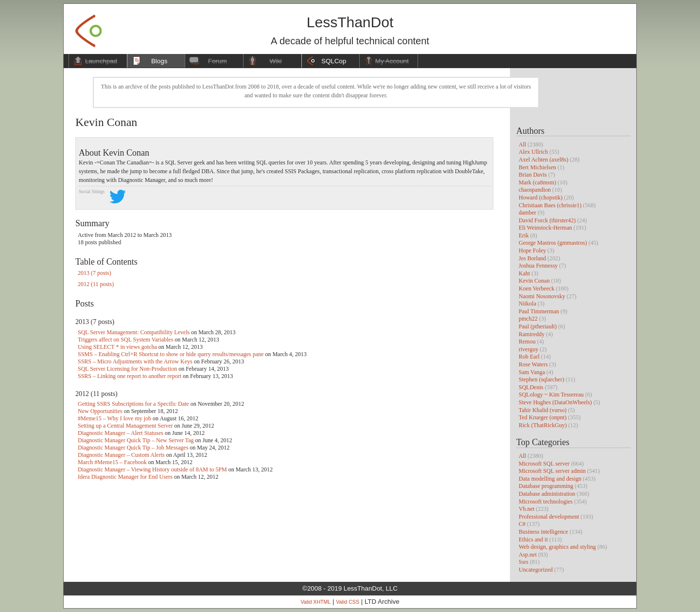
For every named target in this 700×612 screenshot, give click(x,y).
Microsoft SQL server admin (552, 471)
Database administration (547, 494)
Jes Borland (532, 258)
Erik (524, 235)
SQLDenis (531, 387)
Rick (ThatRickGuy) (543, 425)
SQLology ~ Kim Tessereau (551, 395)
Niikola (527, 304)
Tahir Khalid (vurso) (542, 410)
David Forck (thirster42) (547, 220)
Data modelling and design (550, 479)
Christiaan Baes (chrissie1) (550, 205)
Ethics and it (533, 540)
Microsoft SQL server (544, 464)
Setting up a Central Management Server (125, 426)
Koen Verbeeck (536, 288)
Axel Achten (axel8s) (543, 160)
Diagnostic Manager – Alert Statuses (121, 433)
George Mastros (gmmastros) (553, 243)
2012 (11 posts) (96, 284)
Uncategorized (536, 570)
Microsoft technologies (546, 502)
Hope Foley (532, 251)
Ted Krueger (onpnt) (542, 417)
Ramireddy (532, 334)
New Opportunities (100, 411)
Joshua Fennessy (538, 266)
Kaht (524, 273)
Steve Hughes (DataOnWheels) (555, 402)
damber (527, 213)
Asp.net (528, 555)
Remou (527, 342)
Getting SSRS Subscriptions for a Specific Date (133, 404)
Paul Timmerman (539, 311)
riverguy (528, 349)
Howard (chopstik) (541, 198)
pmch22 (528, 319)
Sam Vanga (532, 372)
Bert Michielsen (537, 167)
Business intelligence (543, 532)
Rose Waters (533, 364)
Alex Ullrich (533, 152)
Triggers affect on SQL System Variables (125, 340)
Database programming (546, 486)
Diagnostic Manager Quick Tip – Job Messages (133, 448)
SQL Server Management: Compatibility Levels (134, 332)
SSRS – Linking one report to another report (130, 376)
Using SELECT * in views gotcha (117, 347)
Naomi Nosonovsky (542, 296)
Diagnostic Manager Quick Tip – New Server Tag (136, 440)
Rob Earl (529, 357)
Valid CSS (348, 602)
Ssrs (524, 562)
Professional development (549, 517)
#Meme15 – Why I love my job (114, 418)
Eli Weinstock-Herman (545, 228)
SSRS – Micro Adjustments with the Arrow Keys (135, 361)
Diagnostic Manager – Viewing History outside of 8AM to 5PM (152, 469)
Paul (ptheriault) (538, 326)
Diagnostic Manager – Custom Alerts (121, 455)
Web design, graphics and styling (557, 547)
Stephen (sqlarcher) (542, 379)
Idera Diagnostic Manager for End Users (125, 477)
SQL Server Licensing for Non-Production (127, 369)
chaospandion (535, 190)
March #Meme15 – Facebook (112, 462)
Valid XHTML (315, 602)
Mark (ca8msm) (537, 182)
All (522, 144)
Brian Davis (533, 175)
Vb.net (526, 509)
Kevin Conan (534, 281)
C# (522, 524)
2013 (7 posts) (95, 273)
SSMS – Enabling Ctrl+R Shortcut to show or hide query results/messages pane (171, 354)
